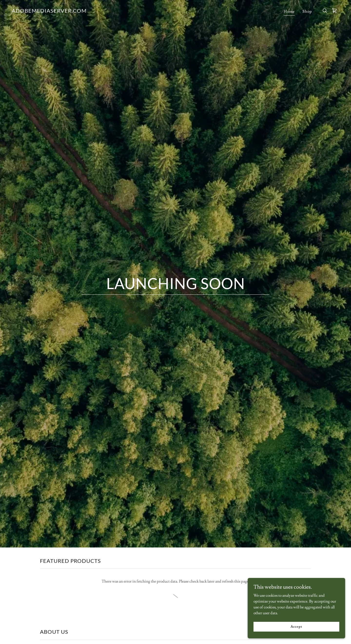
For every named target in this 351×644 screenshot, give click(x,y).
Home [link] (289, 11)
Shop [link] (307, 11)
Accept (296, 626)
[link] (49, 11)
